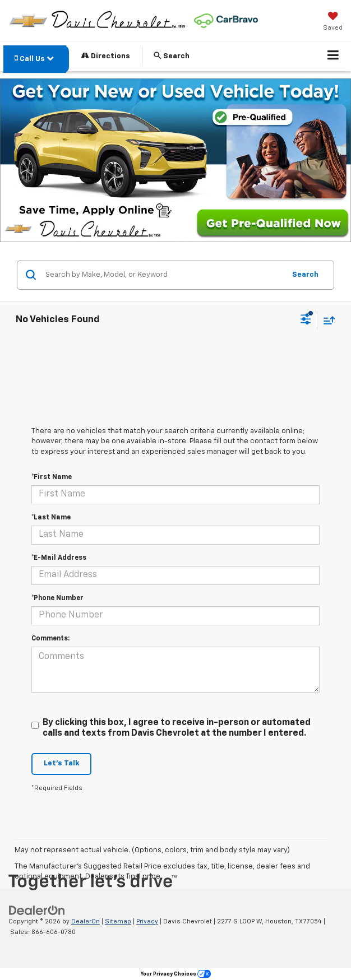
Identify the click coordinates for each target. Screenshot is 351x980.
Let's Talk (61, 763)
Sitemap (118, 921)
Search (305, 275)
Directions (106, 56)
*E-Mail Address (59, 558)
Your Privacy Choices (176, 974)
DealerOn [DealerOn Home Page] (86, 921)
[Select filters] (306, 321)
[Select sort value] (326, 320)
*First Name (52, 477)
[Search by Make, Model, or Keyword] (163, 275)
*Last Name (51, 518)
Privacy (147, 921)
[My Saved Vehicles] (333, 22)
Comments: (50, 639)
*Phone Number (57, 598)
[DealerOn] (37, 911)
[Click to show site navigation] (333, 57)
